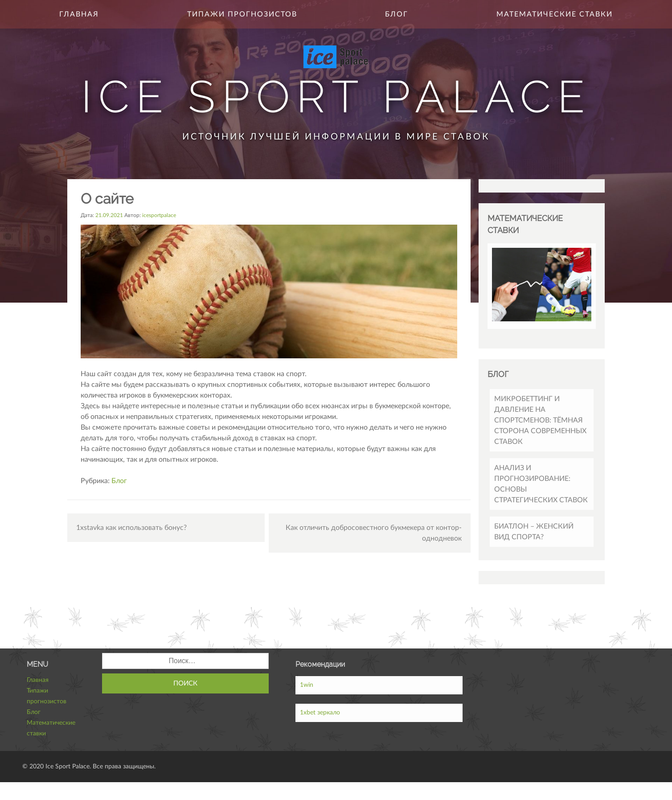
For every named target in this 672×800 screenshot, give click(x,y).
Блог (397, 14)
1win (307, 685)
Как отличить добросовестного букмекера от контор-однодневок (374, 533)
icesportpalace (159, 215)
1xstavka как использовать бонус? (131, 528)
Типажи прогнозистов (242, 14)
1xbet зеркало (320, 713)
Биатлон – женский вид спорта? (534, 532)
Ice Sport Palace (336, 96)
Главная (79, 14)
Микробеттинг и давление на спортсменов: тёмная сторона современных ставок (540, 420)
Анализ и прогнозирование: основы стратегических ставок (541, 484)
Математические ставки (555, 14)
